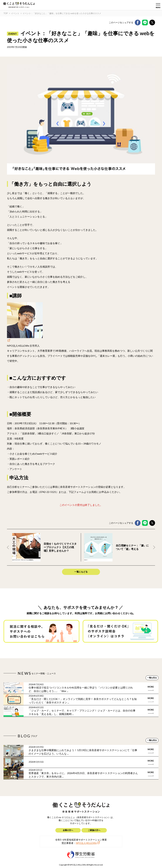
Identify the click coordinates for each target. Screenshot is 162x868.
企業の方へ (68, 830)
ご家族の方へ (94, 830)
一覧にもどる (81, 572)
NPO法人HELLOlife (86, 843)
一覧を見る (152, 678)
